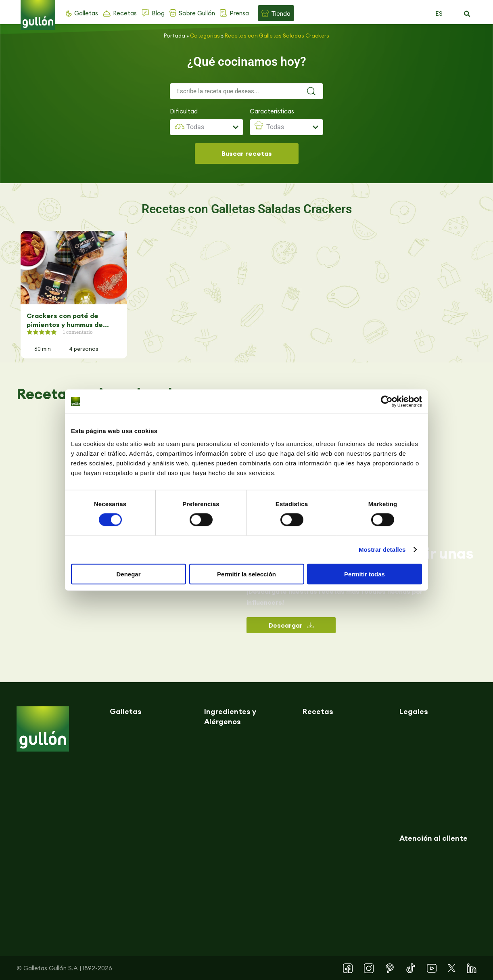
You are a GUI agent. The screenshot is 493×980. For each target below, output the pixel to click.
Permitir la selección (246, 574)
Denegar (128, 574)
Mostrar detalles (382, 550)
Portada (174, 36)
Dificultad (184, 111)
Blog (158, 13)
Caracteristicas (272, 111)
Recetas (125, 13)
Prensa (239, 13)
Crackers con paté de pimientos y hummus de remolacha (65, 320)
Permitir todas (365, 574)
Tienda (281, 14)
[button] (467, 14)
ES (439, 14)
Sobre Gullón (197, 13)
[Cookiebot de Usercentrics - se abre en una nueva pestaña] (387, 402)
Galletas (86, 13)
